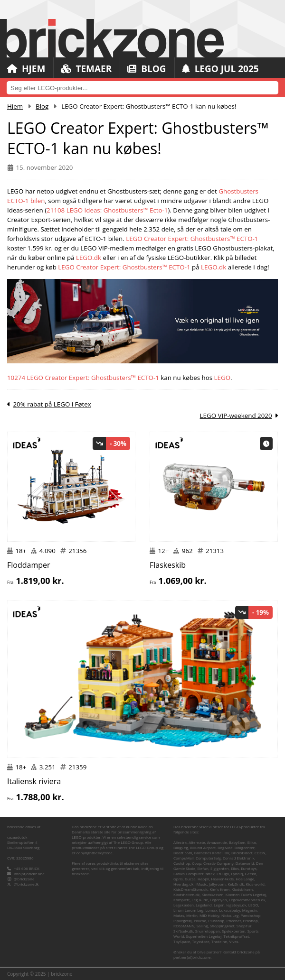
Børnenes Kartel (209, 853)
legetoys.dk (237, 905)
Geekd (251, 874)
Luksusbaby (230, 910)
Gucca (190, 879)
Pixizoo (200, 920)
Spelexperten (233, 931)
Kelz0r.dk (236, 884)
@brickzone (24, 879)
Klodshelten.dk (186, 894)
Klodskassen (212, 894)
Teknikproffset (237, 936)
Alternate (197, 842)
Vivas (234, 941)
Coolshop (182, 863)
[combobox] (142, 88)
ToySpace (182, 941)
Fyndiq (237, 874)
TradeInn (219, 941)
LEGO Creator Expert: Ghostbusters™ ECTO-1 (192, 239)
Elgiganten (220, 868)
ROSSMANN (184, 926)
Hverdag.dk (184, 884)
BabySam (237, 842)
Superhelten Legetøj (204, 936)
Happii (203, 879)
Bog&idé (225, 847)
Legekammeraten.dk (247, 900)
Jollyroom (217, 884)
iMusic (201, 884)
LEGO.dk (89, 258)
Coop (197, 863)
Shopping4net (222, 926)
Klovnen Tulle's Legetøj (246, 894)
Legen (219, 905)
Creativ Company (218, 863)
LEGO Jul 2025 (220, 69)
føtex (210, 874)
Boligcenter (245, 847)
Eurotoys (249, 868)
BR (227, 853)
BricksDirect (242, 853)
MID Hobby (209, 915)
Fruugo (223, 874)
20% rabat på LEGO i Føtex (52, 404)
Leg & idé (199, 900)
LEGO (222, 378)
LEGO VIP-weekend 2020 (236, 416)
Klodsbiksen (242, 889)
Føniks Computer (189, 874)
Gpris (178, 879)
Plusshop (217, 920)
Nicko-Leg (230, 915)
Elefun (203, 868)
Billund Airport (203, 847)
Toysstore (200, 941)
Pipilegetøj (183, 920)
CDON (260, 853)
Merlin (192, 915)
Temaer (86, 69)
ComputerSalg (208, 858)
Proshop (251, 920)
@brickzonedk (26, 884)
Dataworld (245, 863)
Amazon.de (217, 842)
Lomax (211, 910)
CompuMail (184, 858)
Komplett (181, 900)
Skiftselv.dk (183, 931)
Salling (202, 926)
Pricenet (234, 920)
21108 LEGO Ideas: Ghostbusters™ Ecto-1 (107, 210)
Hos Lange (245, 879)
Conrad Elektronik (239, 858)
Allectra (180, 842)
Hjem (26, 69)
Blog (147, 69)
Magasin (250, 910)
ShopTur (244, 926)
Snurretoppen (208, 931)
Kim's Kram (219, 889)
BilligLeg (181, 847)
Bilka (252, 842)
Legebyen (218, 900)
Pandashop (251, 915)
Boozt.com (183, 853)
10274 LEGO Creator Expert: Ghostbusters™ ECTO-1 (83, 378)
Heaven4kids (222, 879)
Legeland (204, 905)
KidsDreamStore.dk (190, 889)
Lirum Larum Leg (188, 910)
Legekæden (184, 905)
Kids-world (255, 884)
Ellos (235, 868)
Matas (179, 915)
